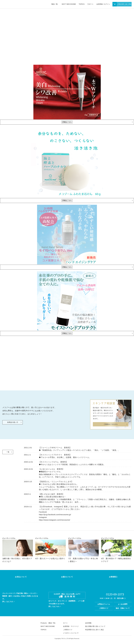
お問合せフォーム (104, 604)
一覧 (8, 452)
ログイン (107, 4)
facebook (122, 625)
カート (65, 623)
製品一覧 (55, 4)
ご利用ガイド (104, 608)
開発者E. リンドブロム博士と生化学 (122, 369)
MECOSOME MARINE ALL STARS (10, 624)
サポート (90, 4)
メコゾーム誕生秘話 (101, 369)
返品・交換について (123, 608)
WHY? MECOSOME (69, 4)
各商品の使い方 (13, 422)
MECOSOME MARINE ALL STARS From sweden (19, 4)
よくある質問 (123, 604)
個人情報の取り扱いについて (95, 626)
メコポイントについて (71, 633)
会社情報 (88, 623)
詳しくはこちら (8, 602)
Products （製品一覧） (49, 623)
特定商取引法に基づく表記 (95, 630)
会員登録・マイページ (71, 626)
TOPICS (82, 4)
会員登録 (100, 4)
